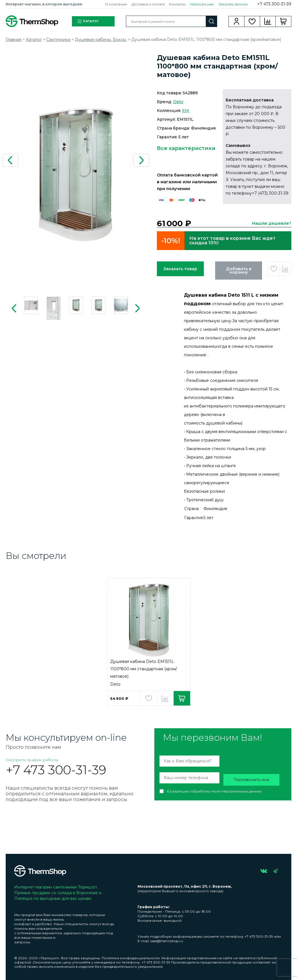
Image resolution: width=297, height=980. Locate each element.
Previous (10, 160)
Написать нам (202, 4)
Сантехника (58, 39)
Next (141, 160)
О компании (116, 4)
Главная (13, 39)
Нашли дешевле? (272, 223)
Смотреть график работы (32, 760)
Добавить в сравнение (285, 269)
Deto (178, 102)
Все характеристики (186, 148)
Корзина (283, 21)
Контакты (177, 4)
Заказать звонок (233, 4)
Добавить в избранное (274, 269)
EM (186, 111)
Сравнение (268, 21)
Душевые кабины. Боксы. (101, 39)
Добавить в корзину (239, 271)
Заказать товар (180, 269)
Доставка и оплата (148, 4)
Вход (237, 21)
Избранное (252, 21)
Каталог (88, 21)
